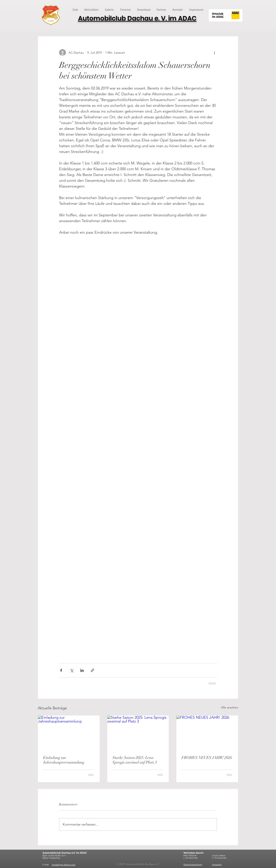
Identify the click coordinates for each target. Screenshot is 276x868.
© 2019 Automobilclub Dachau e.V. (138, 864)
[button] (75, 10)
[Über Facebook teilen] (61, 670)
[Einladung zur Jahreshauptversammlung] (69, 733)
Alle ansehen (230, 707)
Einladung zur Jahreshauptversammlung (64, 760)
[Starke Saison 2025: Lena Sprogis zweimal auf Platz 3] (138, 733)
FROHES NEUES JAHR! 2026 (207, 758)
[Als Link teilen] (92, 670)
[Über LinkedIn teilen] (82, 670)
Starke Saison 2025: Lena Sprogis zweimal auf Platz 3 (135, 760)
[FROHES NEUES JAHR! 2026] (207, 733)
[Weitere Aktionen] (214, 53)
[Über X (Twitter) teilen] (72, 670)
